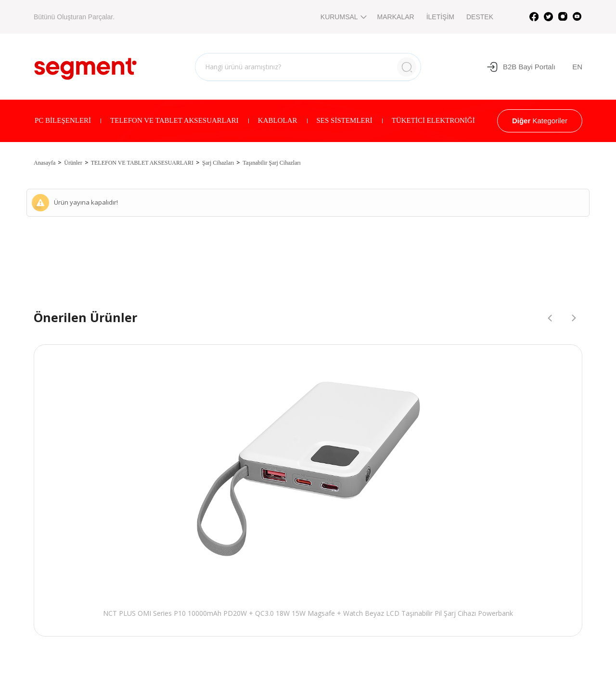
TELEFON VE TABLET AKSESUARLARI (174, 120)
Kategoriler (540, 121)
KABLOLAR (278, 120)
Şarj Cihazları (218, 163)
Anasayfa (45, 163)
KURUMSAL (343, 17)
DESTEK (480, 17)
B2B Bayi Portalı (521, 67)
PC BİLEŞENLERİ (63, 120)
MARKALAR (396, 17)
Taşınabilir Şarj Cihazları (271, 163)
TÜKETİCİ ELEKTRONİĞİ (433, 120)
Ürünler (73, 163)
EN (577, 67)
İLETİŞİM (440, 17)
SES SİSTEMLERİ (345, 120)
